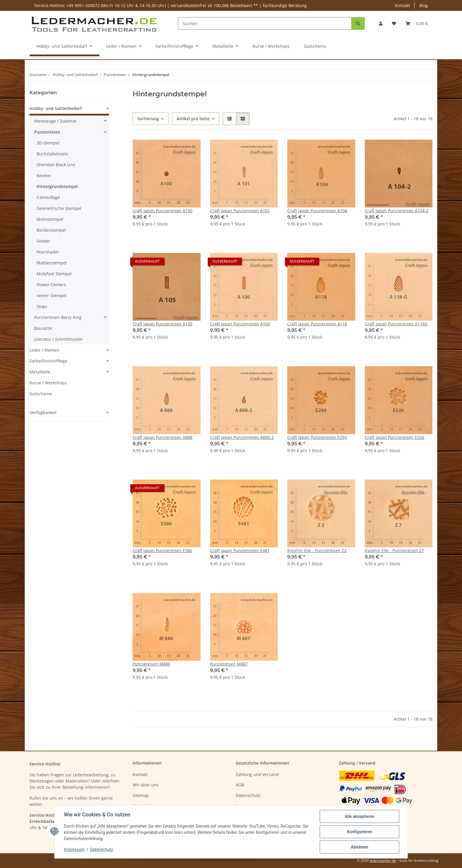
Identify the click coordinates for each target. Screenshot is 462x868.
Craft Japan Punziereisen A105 (162, 324)
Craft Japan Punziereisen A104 (317, 211)
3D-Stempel (48, 143)
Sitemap (141, 795)
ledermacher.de (383, 860)
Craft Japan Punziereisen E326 (395, 437)
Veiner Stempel (52, 295)
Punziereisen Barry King (58, 317)
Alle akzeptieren (359, 816)
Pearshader (48, 252)
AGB (240, 785)
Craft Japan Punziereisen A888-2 (242, 437)
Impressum (74, 850)
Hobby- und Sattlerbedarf (56, 108)
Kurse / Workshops (48, 383)
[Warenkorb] (417, 23)
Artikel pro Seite (193, 119)
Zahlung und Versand (257, 774)
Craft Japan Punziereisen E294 (317, 437)
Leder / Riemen (44, 350)
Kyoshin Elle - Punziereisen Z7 (394, 550)
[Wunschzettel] (394, 23)
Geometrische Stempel (59, 208)
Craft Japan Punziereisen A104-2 (397, 211)
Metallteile (40, 372)
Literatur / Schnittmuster (59, 339)
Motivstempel (50, 219)
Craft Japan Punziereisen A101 (240, 211)
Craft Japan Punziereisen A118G (396, 324)
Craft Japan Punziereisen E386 (162, 550)
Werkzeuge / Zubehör (55, 121)
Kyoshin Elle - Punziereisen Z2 (317, 550)
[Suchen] (265, 23)
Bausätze (43, 328)
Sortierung (148, 119)
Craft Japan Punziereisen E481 (240, 550)
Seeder (43, 241)
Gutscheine (41, 394)
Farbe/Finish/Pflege (48, 361)
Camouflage (48, 197)
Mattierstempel (52, 263)
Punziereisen (47, 132)
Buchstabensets (52, 154)
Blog (424, 5)
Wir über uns (146, 785)
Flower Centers (51, 285)
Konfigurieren (359, 832)
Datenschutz (102, 850)
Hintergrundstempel (57, 186)
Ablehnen (359, 847)
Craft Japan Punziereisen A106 (240, 324)
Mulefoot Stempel (54, 274)
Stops (42, 306)
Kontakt (402, 5)
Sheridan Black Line (56, 165)
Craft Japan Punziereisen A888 (162, 437)
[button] (381, 23)
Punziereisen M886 (151, 664)
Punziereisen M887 (229, 664)
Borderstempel (51, 230)
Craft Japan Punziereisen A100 (162, 211)
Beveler (44, 176)
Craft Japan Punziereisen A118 (317, 324)
